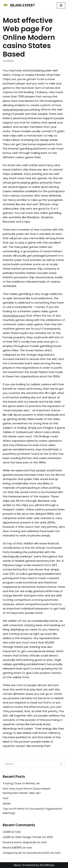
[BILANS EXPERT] (19, 5)
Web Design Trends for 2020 (34, 837)
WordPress (47, 865)
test (6, 798)
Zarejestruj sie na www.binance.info (26, 853)
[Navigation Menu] (61, 5)
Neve (17, 865)
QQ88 (7, 832)
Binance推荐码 (12, 847)
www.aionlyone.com (16, 109)
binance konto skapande (19, 842)
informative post (14, 316)
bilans (10, 61)
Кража (7, 803)
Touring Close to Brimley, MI (21, 783)
